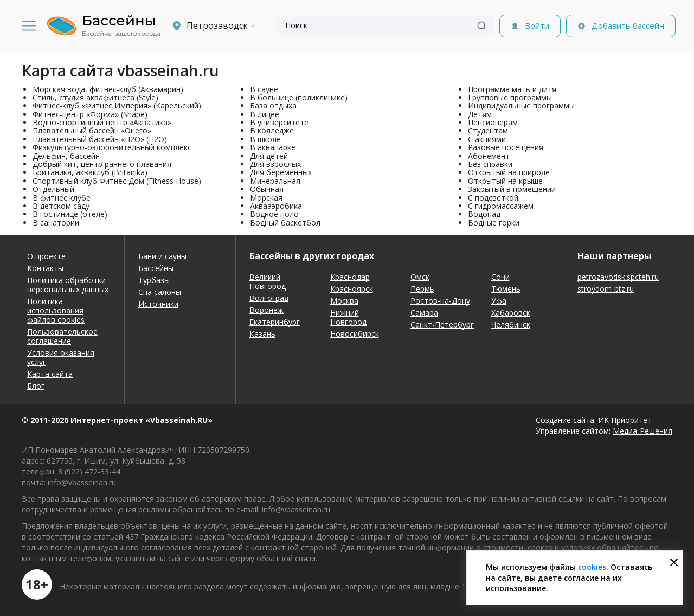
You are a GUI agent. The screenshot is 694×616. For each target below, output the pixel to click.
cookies (592, 567)
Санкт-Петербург (442, 325)
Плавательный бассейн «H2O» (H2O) (100, 139)
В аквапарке (273, 147)
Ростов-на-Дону (440, 301)
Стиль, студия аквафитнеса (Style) (95, 97)
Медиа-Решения (642, 431)
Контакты (45, 268)
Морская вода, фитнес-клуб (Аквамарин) (108, 89)
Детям (480, 114)
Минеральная (275, 181)
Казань (262, 334)
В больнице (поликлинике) (299, 97)
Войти (537, 25)
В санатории (56, 223)
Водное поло (274, 214)
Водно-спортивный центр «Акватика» (102, 122)
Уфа (499, 301)
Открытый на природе (509, 172)
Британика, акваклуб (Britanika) (90, 172)
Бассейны (156, 268)
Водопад (484, 214)
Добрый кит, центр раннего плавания (102, 164)
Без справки (490, 164)
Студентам (488, 130)
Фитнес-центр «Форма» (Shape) (90, 114)
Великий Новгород (268, 281)
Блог (36, 386)
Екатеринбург (275, 322)
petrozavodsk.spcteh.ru (618, 277)
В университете (279, 122)
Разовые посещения (506, 147)
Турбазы (154, 280)
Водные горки (494, 223)
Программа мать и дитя (512, 89)
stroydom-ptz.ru (606, 289)
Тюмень (506, 289)
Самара (424, 313)
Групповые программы (510, 97)
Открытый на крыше (505, 181)
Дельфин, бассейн (66, 156)
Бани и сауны (162, 256)
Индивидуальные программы (521, 105)
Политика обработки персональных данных (68, 285)
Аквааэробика (276, 206)
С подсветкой (493, 198)
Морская (266, 198)
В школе (265, 139)
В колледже (272, 130)
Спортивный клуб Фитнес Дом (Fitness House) (117, 181)
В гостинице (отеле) (70, 214)
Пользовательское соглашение (62, 336)
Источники (158, 304)
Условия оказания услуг (61, 357)
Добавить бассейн (628, 25)
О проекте (46, 256)
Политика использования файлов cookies (56, 310)
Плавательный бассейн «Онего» (92, 130)
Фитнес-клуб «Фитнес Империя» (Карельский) (117, 105)
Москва (344, 301)
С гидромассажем (501, 206)
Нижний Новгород (348, 317)
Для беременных (281, 172)
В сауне (264, 89)
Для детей (269, 156)
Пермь (422, 289)
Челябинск (511, 325)
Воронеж (266, 310)
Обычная (267, 189)
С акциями (487, 139)
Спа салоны (160, 292)
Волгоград (269, 298)
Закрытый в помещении (512, 189)
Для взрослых (275, 164)
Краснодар (350, 277)
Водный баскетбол (285, 223)
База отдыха (273, 105)
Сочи (500, 277)
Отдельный (53, 189)
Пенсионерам (493, 122)
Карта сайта (50, 374)
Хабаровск (511, 313)
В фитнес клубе (62, 198)
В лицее (265, 114)
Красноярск (352, 289)
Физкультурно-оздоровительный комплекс (112, 147)
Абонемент (489, 156)
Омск (420, 277)
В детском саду (61, 206)
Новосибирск (355, 334)
